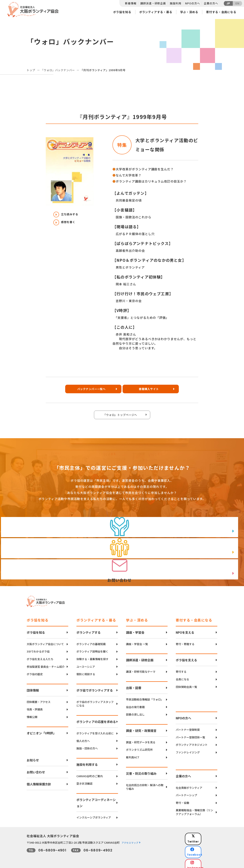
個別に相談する (86, 671)
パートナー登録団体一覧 (190, 734)
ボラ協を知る (122, 12)
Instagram (204, 852)
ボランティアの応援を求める (96, 718)
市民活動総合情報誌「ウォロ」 (145, 696)
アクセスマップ (130, 839)
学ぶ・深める (189, 12)
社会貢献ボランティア (189, 784)
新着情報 (131, 3)
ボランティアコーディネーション (96, 799)
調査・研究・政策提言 (141, 727)
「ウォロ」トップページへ (121, 416)
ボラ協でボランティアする (95, 687)
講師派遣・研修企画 (153, 3)
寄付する (181, 668)
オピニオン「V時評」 (41, 729)
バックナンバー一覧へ (91, 390)
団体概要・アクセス (39, 698)
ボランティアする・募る (156, 12)
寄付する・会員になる (221, 12)
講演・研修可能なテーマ (141, 668)
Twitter (204, 833)
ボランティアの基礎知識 (91, 640)
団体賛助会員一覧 (186, 683)
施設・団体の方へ (87, 745)
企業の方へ (211, 3)
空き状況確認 (84, 780)
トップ (31, 70)
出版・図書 (134, 684)
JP (228, 3)
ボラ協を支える (186, 657)
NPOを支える (185, 629)
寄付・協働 (182, 799)
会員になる (182, 676)
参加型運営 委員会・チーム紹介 (46, 663)
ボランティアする (89, 629)
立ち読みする (68, 215)
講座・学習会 (135, 629)
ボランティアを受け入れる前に (95, 730)
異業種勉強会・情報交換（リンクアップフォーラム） (194, 809)
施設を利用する (87, 761)
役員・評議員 (35, 706)
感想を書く (66, 224)
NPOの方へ (192, 3)
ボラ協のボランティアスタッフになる (95, 700)
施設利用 (175, 3)
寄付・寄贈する (185, 640)
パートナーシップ (186, 792)
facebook (204, 842)
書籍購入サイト (152, 390)
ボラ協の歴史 (35, 671)
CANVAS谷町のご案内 (90, 773)
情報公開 (32, 713)
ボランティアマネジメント (192, 741)
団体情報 (33, 687)
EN (237, 3)
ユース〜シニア (86, 663)
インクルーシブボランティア (94, 814)
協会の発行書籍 (135, 703)
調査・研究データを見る (141, 739)
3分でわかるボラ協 (38, 648)
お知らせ (33, 756)
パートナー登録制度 (188, 726)
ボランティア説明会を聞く (92, 648)
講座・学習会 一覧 (137, 640)
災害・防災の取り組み (141, 770)
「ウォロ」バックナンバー (58, 70)
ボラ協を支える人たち (40, 655)
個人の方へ (83, 737)
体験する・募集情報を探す (92, 655)
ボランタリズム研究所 (139, 746)
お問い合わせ (36, 768)
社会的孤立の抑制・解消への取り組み (145, 783)
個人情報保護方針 (39, 780)
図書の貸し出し (135, 711)
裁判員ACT (133, 754)
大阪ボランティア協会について (45, 640)
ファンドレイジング (188, 749)
